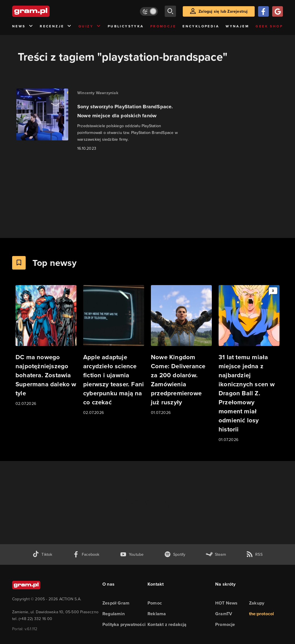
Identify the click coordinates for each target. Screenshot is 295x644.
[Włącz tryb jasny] (149, 11)
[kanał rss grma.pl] (254, 554)
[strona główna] (45, 11)
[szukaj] (170, 11)
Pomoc (155, 603)
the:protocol (261, 614)
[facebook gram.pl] (86, 554)
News (23, 26)
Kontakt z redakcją (167, 624)
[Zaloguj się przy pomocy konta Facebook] (263, 11)
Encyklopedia (201, 26)
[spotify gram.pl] (175, 554)
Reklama (157, 614)
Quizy (90, 26)
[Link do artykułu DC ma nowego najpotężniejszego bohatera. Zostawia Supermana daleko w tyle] (46, 346)
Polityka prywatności (124, 624)
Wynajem (237, 26)
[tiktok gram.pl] (42, 554)
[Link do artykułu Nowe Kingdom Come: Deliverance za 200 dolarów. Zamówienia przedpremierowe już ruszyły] (181, 350)
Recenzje (56, 26)
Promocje (163, 26)
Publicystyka (126, 26)
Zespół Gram (116, 603)
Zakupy (257, 603)
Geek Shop (269, 26)
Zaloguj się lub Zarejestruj (223, 11)
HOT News (226, 603)
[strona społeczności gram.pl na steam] (216, 554)
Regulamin (114, 614)
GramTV (224, 614)
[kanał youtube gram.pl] (132, 554)
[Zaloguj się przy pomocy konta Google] (278, 11)
